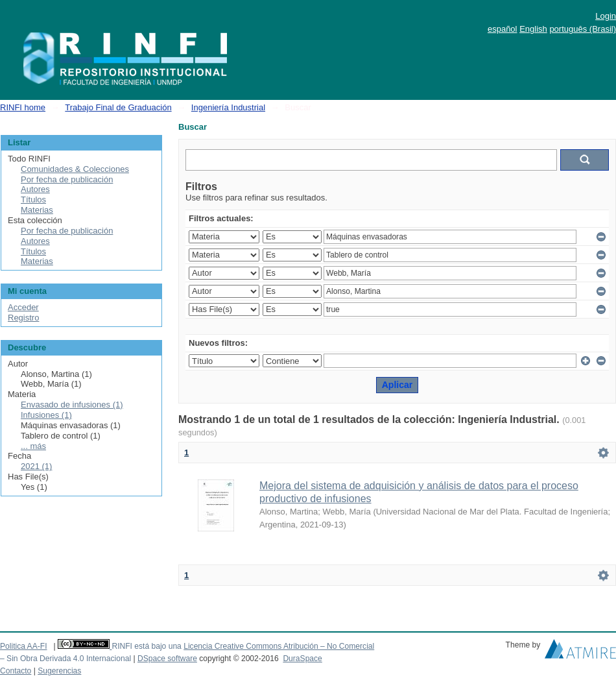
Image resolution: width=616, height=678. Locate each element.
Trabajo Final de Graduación (118, 107)
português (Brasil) (583, 29)
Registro (23, 318)
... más (33, 446)
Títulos (33, 200)
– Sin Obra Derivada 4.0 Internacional (65, 659)
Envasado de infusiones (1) (72, 405)
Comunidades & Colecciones (75, 169)
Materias (37, 210)
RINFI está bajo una (146, 646)
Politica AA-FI (24, 646)
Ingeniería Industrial (228, 107)
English (533, 29)
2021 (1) (36, 466)
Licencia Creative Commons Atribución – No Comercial (279, 646)
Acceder (23, 307)
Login (606, 16)
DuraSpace (302, 659)
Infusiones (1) (46, 415)
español (503, 29)
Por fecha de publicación (67, 179)
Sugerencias (59, 671)
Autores (35, 189)
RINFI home (23, 107)
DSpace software (167, 659)
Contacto (16, 671)
